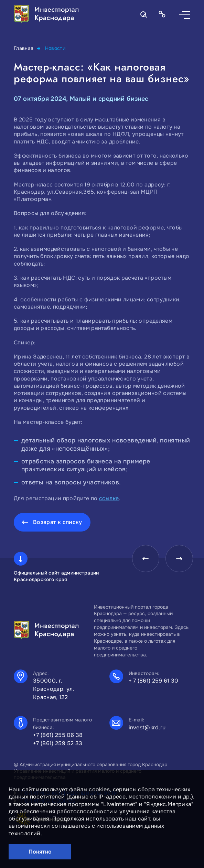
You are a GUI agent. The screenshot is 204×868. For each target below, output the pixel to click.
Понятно (40, 852)
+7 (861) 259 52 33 (58, 743)
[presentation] (146, 559)
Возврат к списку (58, 522)
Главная (24, 48)
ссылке (109, 498)
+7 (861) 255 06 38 (58, 735)
